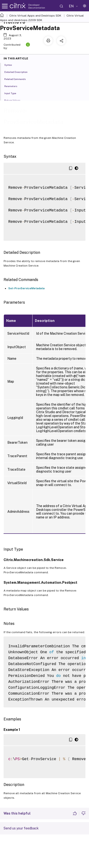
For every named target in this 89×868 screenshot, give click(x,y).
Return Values (15, 100)
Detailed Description (19, 72)
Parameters (13, 86)
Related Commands (18, 79)
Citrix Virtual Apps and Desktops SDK (35, 16)
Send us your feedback (21, 828)
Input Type (13, 93)
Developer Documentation (37, 6)
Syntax (11, 65)
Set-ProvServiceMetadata (26, 288)
